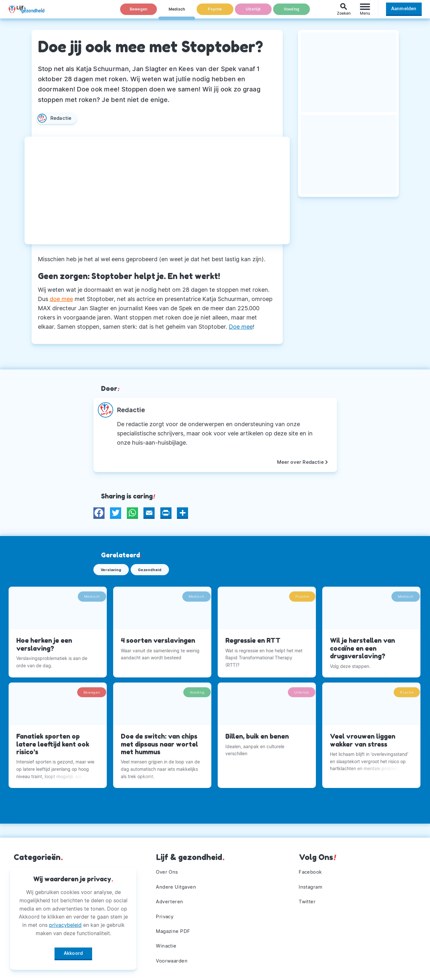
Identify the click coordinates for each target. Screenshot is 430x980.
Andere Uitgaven (178, 881)
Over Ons (168, 865)
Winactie (167, 944)
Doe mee (241, 327)
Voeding (292, 12)
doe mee (61, 299)
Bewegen (138, 12)
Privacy (166, 913)
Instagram (312, 881)
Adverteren (171, 897)
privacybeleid (65, 923)
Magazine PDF (175, 928)
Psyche (215, 12)
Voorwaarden (173, 960)
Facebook (312, 865)
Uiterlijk (253, 12)
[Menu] (365, 12)
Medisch (177, 12)
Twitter (308, 897)
